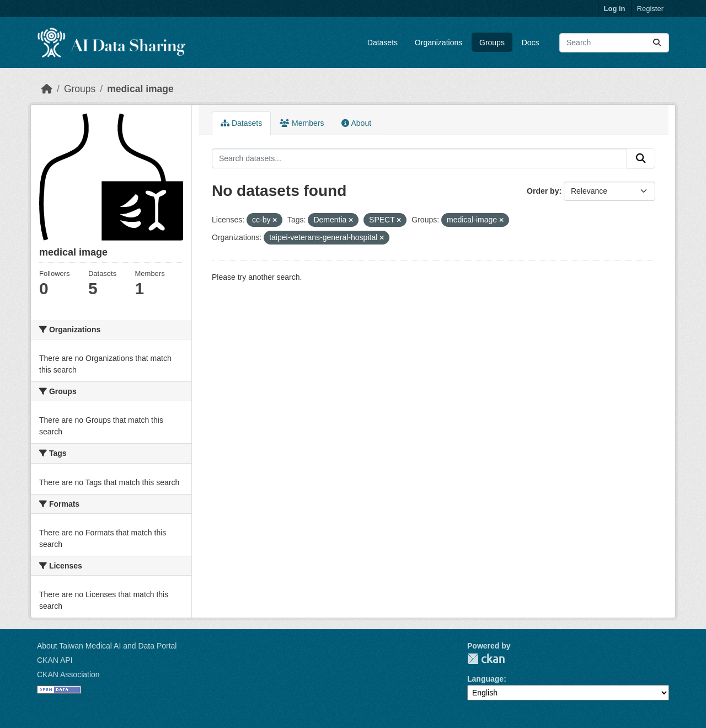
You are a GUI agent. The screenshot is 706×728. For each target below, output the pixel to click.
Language (485, 679)
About (356, 123)
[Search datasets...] (614, 43)
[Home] (47, 89)
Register (650, 9)
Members (302, 123)
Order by (543, 191)
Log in (615, 9)
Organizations (438, 42)
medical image (140, 89)
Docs (531, 42)
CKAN (486, 659)
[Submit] (657, 43)
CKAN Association (68, 674)
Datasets (383, 42)
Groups (492, 42)
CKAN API (55, 660)
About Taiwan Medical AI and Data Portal (107, 646)
